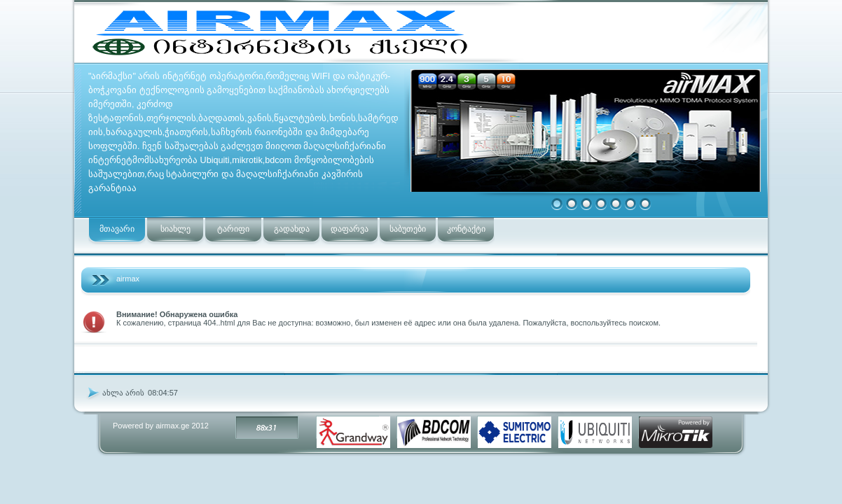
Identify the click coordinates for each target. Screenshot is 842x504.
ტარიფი (233, 229)
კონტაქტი (466, 229)
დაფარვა (350, 229)
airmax (128, 279)
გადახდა (292, 229)
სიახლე (175, 229)
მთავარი (117, 229)
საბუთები (408, 229)
